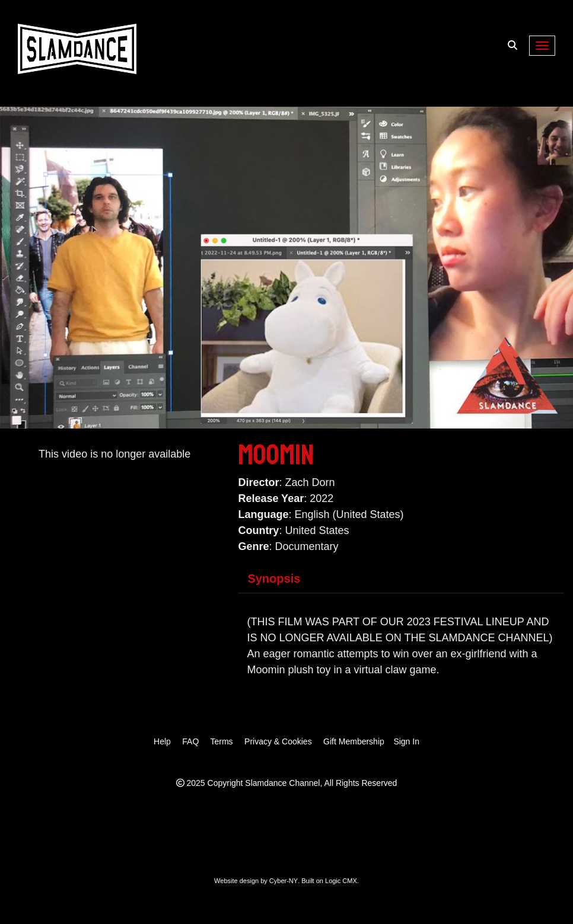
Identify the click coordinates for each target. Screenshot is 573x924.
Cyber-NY (284, 881)
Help (162, 741)
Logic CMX (341, 881)
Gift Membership (354, 741)
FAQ (190, 741)
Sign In (406, 741)
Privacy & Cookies (278, 741)
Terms (221, 741)
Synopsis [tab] (274, 578)
